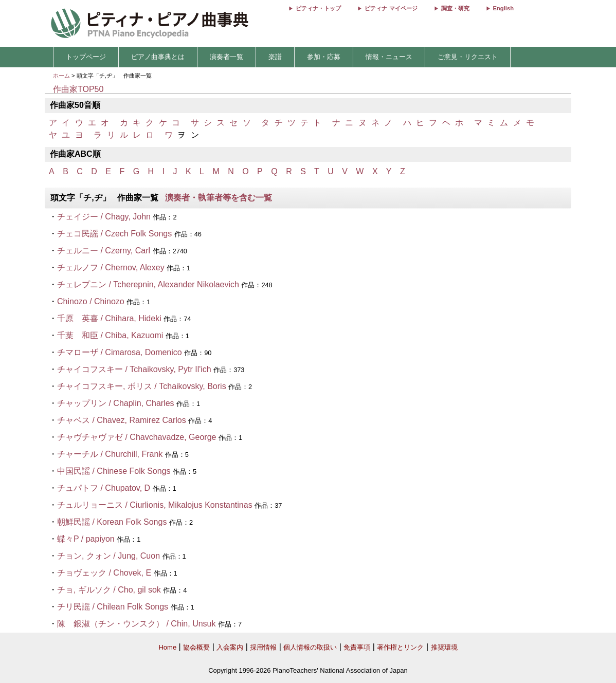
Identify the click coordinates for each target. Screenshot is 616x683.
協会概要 (196, 647)
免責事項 (357, 647)
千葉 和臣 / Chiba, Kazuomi (110, 335)
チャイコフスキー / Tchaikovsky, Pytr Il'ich (134, 369)
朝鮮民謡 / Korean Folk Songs (112, 522)
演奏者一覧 (227, 57)
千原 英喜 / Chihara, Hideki (109, 318)
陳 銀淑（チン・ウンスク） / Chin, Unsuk (136, 624)
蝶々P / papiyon (86, 539)
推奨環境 (444, 647)
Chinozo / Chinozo (91, 301)
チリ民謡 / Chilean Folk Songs (113, 607)
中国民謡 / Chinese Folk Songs (114, 471)
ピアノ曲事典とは (158, 57)
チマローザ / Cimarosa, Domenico (120, 352)
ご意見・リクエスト (468, 57)
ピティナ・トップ (318, 8)
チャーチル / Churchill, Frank (110, 454)
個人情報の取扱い (310, 647)
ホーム (61, 76)
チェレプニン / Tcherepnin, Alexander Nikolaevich (148, 284)
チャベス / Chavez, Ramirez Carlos (122, 420)
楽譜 (275, 57)
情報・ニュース (389, 57)
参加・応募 (324, 57)
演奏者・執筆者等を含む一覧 (219, 198)
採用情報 (263, 647)
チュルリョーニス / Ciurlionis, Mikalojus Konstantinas (155, 505)
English (503, 8)
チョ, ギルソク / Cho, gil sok (109, 590)
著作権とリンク (400, 647)
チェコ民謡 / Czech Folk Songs (114, 234)
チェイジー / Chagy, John (104, 217)
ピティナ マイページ (391, 8)
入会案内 (230, 647)
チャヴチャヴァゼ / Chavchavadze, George (137, 437)
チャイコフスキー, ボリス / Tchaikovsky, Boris (142, 386)
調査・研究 (455, 8)
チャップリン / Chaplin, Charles (116, 403)
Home (167, 647)
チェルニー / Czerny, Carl (104, 251)
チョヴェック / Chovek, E (104, 573)
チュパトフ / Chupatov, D (104, 488)
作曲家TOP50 (78, 89)
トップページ (86, 57)
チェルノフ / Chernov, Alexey (111, 267)
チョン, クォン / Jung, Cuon (108, 556)
